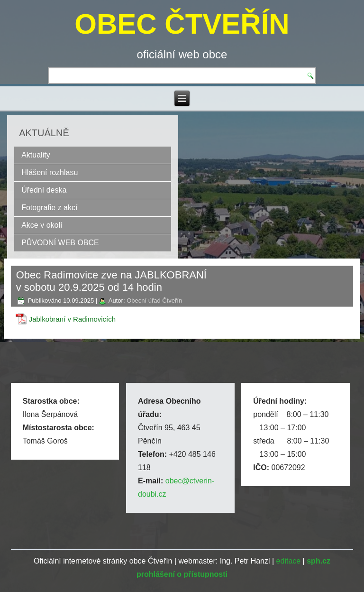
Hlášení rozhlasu (50, 172)
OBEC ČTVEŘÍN (182, 24)
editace (289, 561)
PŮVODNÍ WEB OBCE (60, 243)
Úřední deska (44, 190)
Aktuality (36, 155)
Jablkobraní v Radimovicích (72, 319)
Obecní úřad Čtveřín (154, 301)
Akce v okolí (42, 225)
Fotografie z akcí (49, 208)
